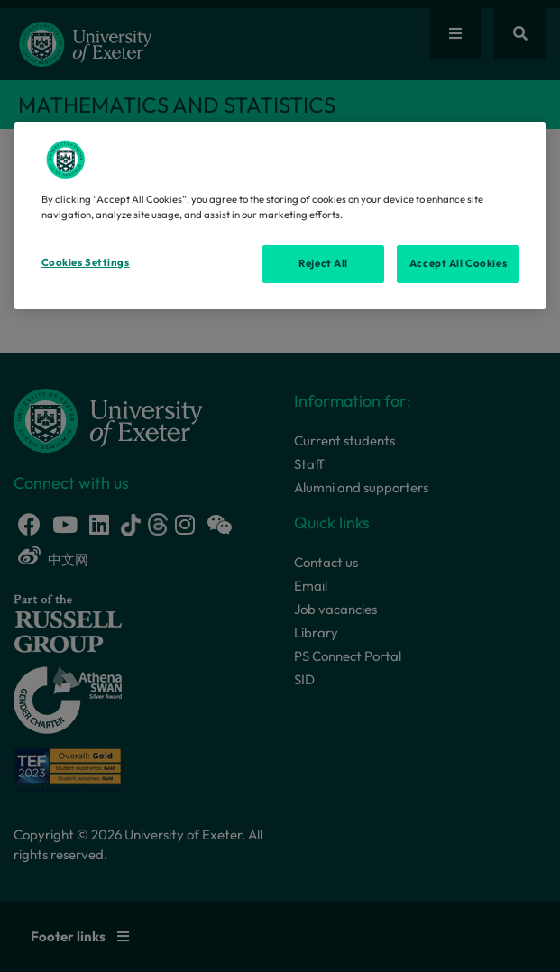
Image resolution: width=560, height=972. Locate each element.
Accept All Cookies (458, 263)
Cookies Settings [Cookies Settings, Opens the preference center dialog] (86, 262)
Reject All (323, 263)
